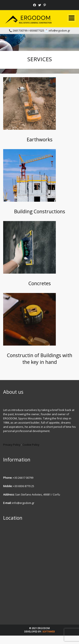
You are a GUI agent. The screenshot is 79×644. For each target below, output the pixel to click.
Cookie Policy (31, 445)
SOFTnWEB (49, 631)
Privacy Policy (12, 445)
